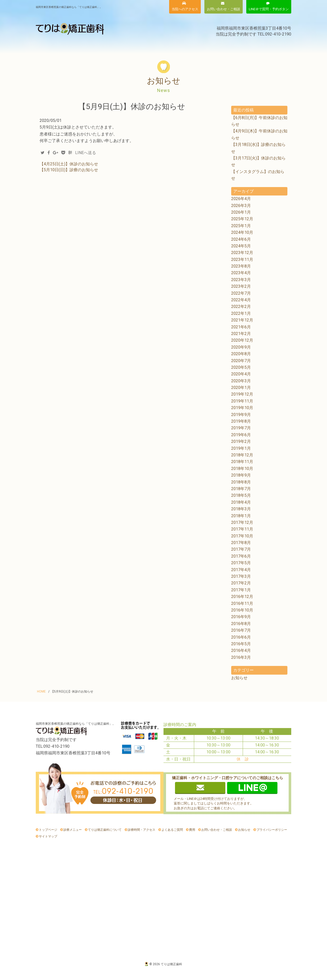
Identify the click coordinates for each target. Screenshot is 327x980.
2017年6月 (241, 556)
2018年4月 (241, 502)
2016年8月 (241, 624)
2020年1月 (241, 388)
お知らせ (271, 45)
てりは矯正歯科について (99, 45)
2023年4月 (241, 273)
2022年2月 (241, 307)
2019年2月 (241, 441)
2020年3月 (241, 381)
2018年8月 (241, 482)
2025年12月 (242, 219)
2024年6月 (241, 239)
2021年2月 (241, 334)
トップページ (48, 830)
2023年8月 (241, 266)
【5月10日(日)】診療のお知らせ (69, 170)
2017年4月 (241, 570)
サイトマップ (48, 836)
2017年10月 (242, 536)
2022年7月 (241, 293)
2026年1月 (241, 212)
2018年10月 (242, 469)
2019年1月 (241, 448)
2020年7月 (241, 361)
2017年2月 (241, 583)
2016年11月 (242, 603)
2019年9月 (241, 415)
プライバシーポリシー (272, 830)
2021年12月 (242, 320)
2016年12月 (242, 597)
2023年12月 (242, 253)
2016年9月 (241, 617)
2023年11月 (242, 260)
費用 (142, 45)
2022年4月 (241, 300)
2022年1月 (241, 313)
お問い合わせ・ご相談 (217, 830)
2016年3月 (241, 657)
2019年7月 (241, 428)
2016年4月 (241, 650)
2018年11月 (242, 462)
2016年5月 (241, 644)
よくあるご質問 (234, 45)
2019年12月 (242, 394)
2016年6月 (241, 637)
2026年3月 (241, 206)
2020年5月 (241, 367)
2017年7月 (241, 549)
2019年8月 (241, 421)
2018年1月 (241, 516)
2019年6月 (241, 435)
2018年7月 (241, 489)
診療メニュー (54, 45)
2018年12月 (242, 455)
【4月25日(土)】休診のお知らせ (69, 164)
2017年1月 (241, 590)
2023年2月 (241, 286)
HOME (41, 691)
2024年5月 (241, 246)
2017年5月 (241, 563)
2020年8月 (241, 354)
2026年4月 (241, 199)
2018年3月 (241, 509)
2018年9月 (241, 475)
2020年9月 (241, 347)
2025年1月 (241, 226)
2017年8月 (241, 543)
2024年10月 (242, 232)
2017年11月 (242, 529)
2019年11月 (242, 401)
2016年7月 (241, 630)
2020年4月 (241, 374)
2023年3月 (241, 280)
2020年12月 (242, 340)
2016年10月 (242, 610)
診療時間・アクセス (184, 45)
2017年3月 (241, 576)
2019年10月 (242, 408)
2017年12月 (242, 522)
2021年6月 (241, 327)
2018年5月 (241, 495)
